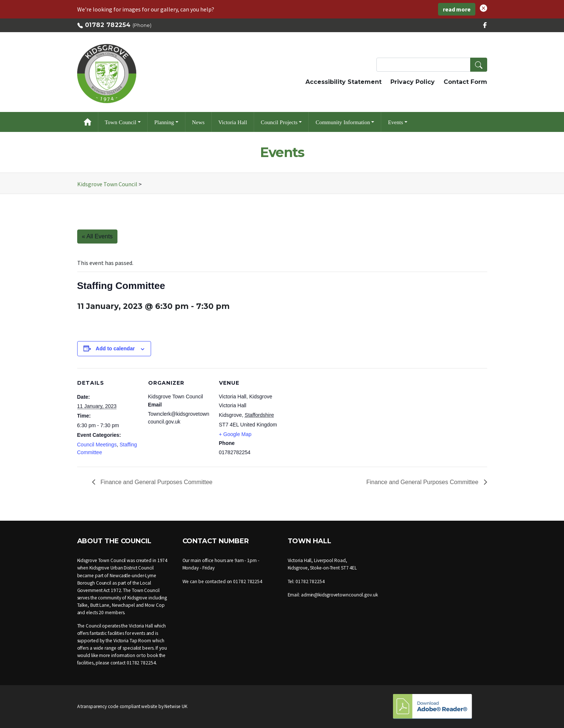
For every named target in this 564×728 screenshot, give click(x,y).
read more (457, 9)
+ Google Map (235, 434)
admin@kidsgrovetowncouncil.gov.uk (339, 595)
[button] (483, 7)
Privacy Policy (413, 82)
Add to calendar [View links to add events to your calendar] (115, 348)
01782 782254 (108, 25)
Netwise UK (176, 706)
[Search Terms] (432, 65)
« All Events (98, 236)
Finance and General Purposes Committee (156, 482)
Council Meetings (97, 445)
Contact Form (465, 82)
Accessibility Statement (343, 82)
